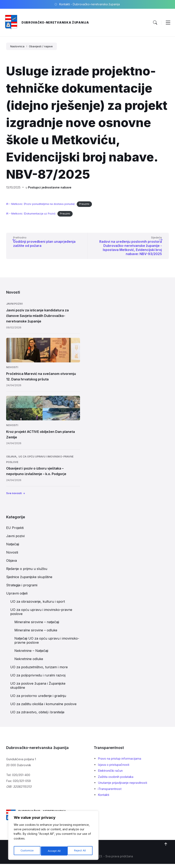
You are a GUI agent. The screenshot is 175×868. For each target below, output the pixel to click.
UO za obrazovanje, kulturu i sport (38, 606)
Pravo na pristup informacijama (120, 763)
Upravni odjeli (17, 597)
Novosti (12, 371)
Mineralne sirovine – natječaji (37, 626)
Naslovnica (17, 46)
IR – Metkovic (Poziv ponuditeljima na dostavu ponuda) (40, 204)
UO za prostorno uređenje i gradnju (38, 700)
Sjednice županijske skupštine (29, 581)
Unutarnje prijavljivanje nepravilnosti (122, 787)
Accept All (80, 851)
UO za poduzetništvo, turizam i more (39, 671)
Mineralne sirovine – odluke (36, 634)
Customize (27, 851)
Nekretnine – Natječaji (31, 655)
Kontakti (104, 799)
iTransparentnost (110, 793)
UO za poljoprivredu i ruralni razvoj (38, 679)
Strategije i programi (22, 589)
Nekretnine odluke (29, 663)
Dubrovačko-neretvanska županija (55, 22)
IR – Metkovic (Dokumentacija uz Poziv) (31, 214)
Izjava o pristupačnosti (114, 769)
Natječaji (13, 548)
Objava (11, 461)
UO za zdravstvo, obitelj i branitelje (37, 716)
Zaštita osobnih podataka (116, 781)
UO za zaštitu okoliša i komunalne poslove (43, 708)
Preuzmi (84, 204)
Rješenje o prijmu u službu (27, 573)
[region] (53, 836)
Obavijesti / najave (41, 46)
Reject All (54, 851)
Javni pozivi (14, 308)
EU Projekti (15, 532)
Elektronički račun (110, 775)
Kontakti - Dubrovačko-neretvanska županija (90, 4)
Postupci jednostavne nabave (50, 187)
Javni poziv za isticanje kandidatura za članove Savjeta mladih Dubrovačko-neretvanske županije (37, 320)
